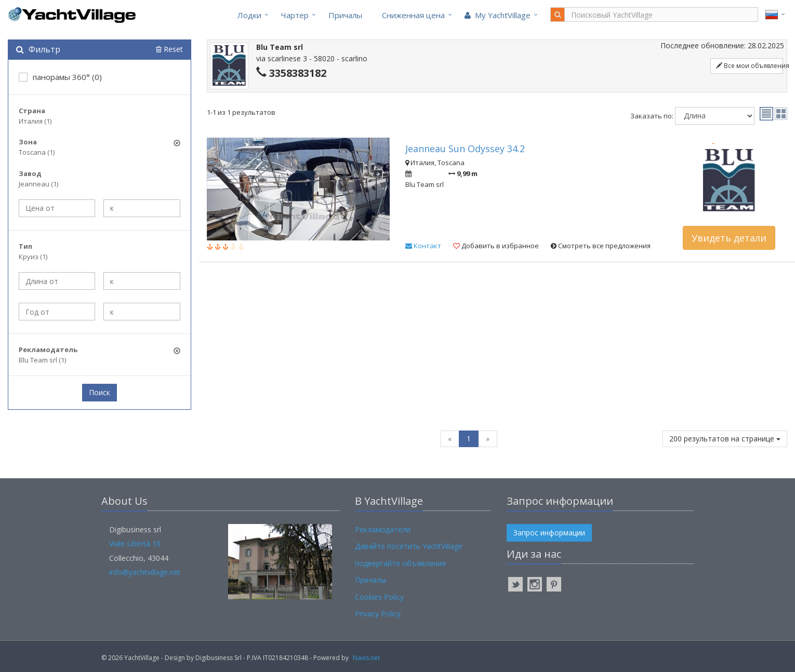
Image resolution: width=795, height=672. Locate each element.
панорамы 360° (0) (60, 77)
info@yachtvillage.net (145, 572)
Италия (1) (35, 121)
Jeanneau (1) (38, 184)
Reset (169, 49)
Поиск (100, 392)
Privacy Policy (378, 614)
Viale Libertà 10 (135, 543)
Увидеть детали (729, 238)
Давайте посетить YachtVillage (409, 546)
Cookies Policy (379, 597)
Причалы (345, 15)
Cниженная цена (413, 15)
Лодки (249, 15)
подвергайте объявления (400, 563)
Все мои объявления (750, 66)
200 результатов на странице (725, 439)
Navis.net (366, 658)
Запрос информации (549, 533)
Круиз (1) (33, 257)
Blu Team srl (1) (42, 360)
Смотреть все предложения (601, 246)
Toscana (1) (37, 152)
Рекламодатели (383, 529)
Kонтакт (423, 246)
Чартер (295, 15)
